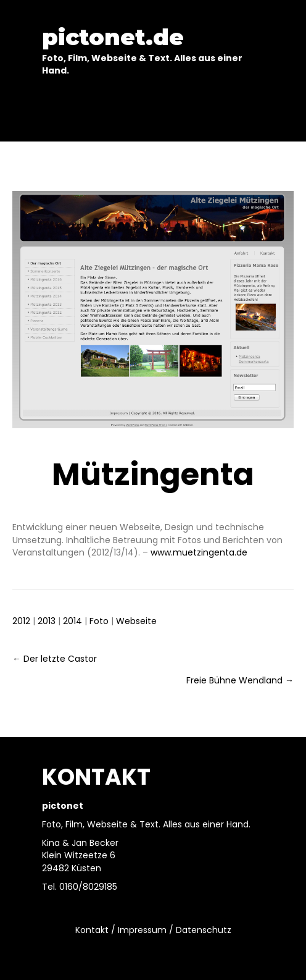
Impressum (142, 930)
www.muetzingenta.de (199, 552)
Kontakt (92, 930)
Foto (99, 621)
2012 (21, 621)
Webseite (136, 621)
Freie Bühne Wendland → (240, 680)
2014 (72, 621)
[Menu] (153, 112)
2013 (47, 621)
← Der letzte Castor (55, 659)
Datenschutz (204, 930)
